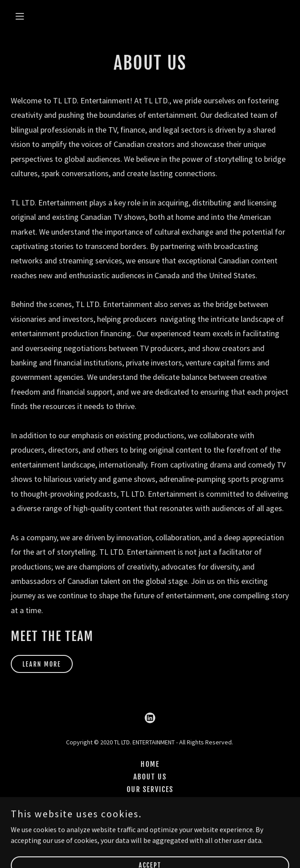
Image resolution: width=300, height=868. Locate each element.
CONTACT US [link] (150, 802)
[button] (43, 16)
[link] (150, 718)
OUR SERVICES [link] (150, 789)
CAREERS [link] (150, 815)
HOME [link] (150, 764)
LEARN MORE (42, 664)
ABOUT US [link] (150, 777)
